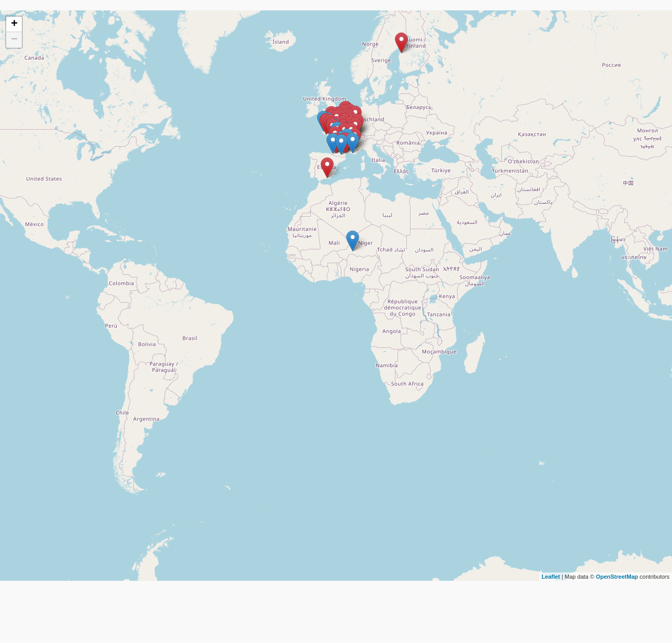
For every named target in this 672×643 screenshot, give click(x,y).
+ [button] (14, 24)
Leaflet (551, 577)
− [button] (14, 40)
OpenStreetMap (617, 577)
